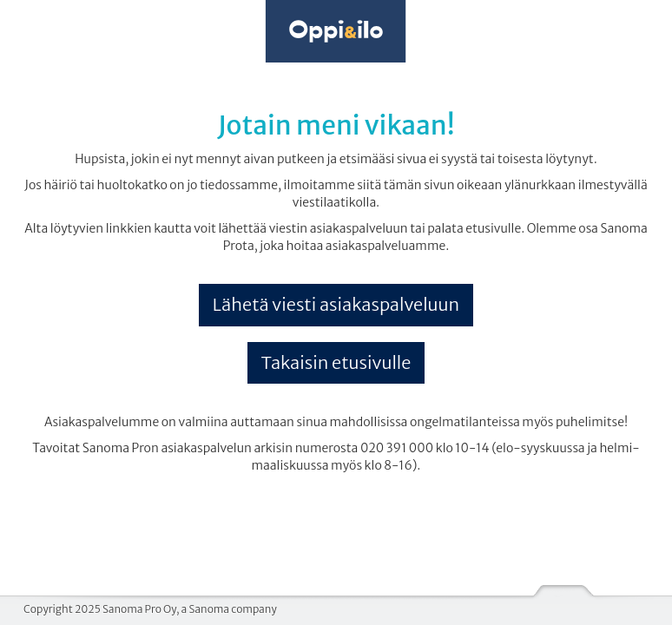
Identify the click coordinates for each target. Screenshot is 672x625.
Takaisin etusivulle (336, 362)
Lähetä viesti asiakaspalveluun (336, 304)
